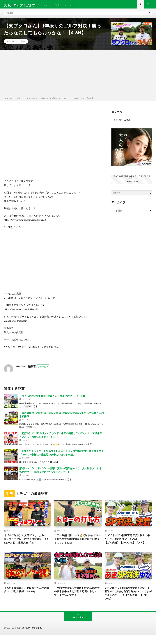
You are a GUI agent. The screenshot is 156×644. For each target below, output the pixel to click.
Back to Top (78, 626)
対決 (23, 43)
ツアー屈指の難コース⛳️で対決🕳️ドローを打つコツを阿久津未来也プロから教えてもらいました (77, 542)
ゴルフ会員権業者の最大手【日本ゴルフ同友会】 (132, 179)
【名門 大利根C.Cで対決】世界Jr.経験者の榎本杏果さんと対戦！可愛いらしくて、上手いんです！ (77, 600)
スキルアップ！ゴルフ (33, 637)
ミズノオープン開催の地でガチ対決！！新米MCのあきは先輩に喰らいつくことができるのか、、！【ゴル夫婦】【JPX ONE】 (128, 602)
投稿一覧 (42, 369)
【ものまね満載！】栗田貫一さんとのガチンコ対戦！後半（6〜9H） (27, 597)
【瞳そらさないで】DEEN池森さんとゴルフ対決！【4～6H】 (53, 398)
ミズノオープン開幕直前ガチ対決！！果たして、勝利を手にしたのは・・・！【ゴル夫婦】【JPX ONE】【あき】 (127, 544)
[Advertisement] (78, 76)
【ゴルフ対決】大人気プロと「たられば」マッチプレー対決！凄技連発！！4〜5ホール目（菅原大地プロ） (27, 544)
